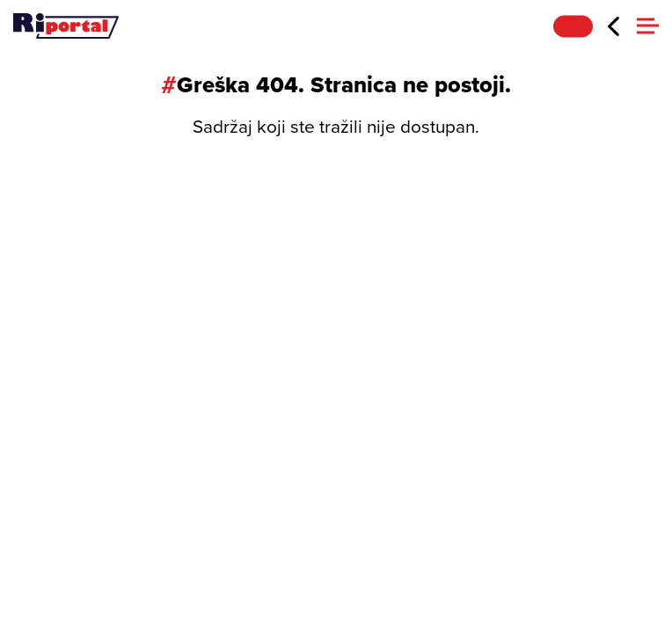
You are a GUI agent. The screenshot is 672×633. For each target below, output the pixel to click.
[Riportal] (66, 26)
